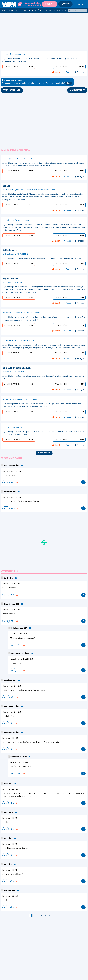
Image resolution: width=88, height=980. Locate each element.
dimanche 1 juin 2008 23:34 (12, 497)
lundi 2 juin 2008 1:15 (10, 818)
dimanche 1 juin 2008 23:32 (12, 471)
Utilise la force (10, 250)
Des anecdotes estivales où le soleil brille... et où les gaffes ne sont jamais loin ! (37, 82)
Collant (6, 186)
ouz (6, 865)
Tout (4, 11)
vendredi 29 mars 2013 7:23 (19, 762)
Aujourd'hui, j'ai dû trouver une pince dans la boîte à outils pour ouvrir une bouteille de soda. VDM (42, 259)
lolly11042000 (17, 628)
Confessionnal (61, 11)
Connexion (82, 4)
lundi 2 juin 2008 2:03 (10, 896)
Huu (6, 784)
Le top (49, 11)
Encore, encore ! (44, 453)
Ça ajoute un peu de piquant (17, 368)
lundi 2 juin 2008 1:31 (10, 870)
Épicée (23, 11)
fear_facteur (10, 707)
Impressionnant (10, 279)
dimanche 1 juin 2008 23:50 (12, 712)
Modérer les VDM (65, 4)
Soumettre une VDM (48, 4)
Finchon (8, 891)
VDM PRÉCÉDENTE (12, 90)
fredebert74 (17, 757)
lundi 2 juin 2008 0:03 (10, 738)
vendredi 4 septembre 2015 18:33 (21, 659)
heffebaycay (10, 733)
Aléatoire (14, 11)
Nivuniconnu (10, 466)
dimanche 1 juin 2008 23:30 (12, 584)
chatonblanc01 (18, 654)
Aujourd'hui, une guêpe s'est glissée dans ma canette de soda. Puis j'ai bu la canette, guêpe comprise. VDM (43, 378)
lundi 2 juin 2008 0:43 (10, 789)
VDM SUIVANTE (77, 90)
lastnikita (8, 492)
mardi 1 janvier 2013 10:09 (18, 634)
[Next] (58, 916)
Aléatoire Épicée (36, 11)
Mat (6, 812)
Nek (6, 838)
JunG (6, 578)
